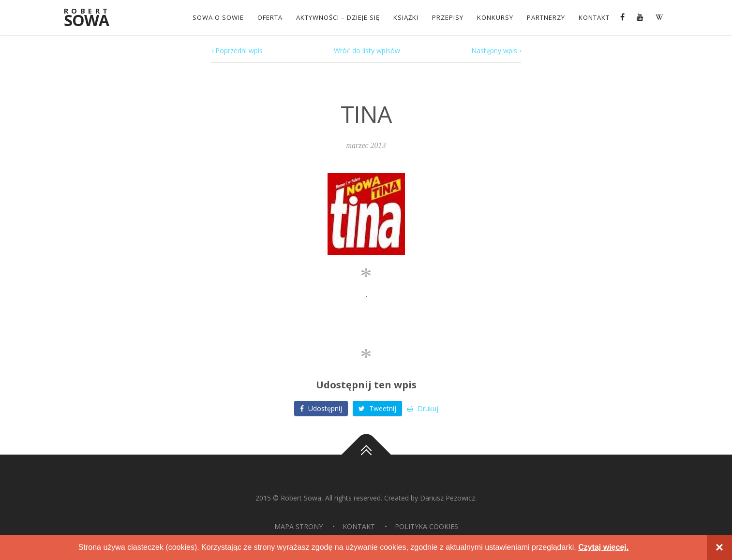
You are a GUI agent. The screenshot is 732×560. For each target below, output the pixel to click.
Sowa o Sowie (218, 17)
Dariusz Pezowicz (448, 498)
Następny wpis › (496, 51)
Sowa (93, 18)
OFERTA (270, 17)
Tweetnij (377, 408)
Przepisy (448, 17)
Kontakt (594, 17)
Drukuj (423, 408)
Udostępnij (321, 408)
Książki (406, 17)
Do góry (366, 455)
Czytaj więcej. (603, 547)
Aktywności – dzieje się (338, 17)
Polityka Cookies (426, 526)
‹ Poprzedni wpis (237, 51)
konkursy (495, 17)
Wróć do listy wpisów (367, 51)
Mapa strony (299, 526)
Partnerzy (546, 17)
